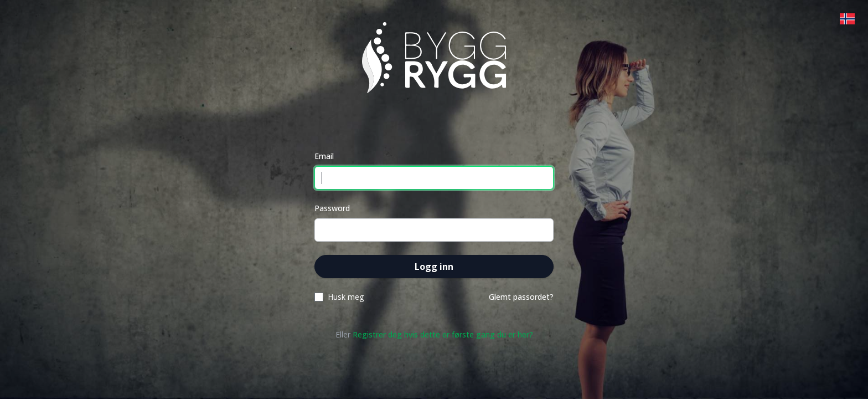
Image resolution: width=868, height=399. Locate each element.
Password (332, 208)
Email (324, 156)
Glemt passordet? (521, 297)
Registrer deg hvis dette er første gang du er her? (443, 334)
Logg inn (434, 267)
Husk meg (346, 297)
